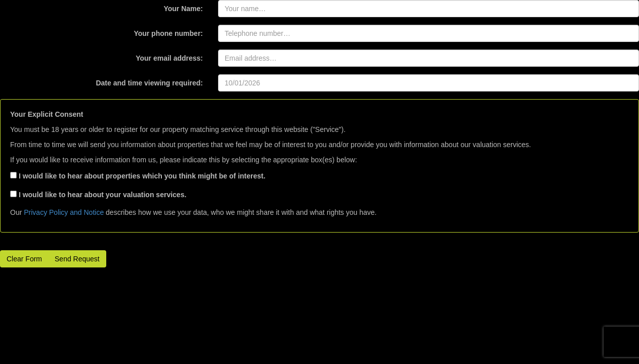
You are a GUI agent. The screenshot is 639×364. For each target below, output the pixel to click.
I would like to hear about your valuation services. (98, 195)
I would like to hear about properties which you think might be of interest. (138, 176)
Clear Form (24, 259)
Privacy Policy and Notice (64, 212)
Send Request (77, 259)
